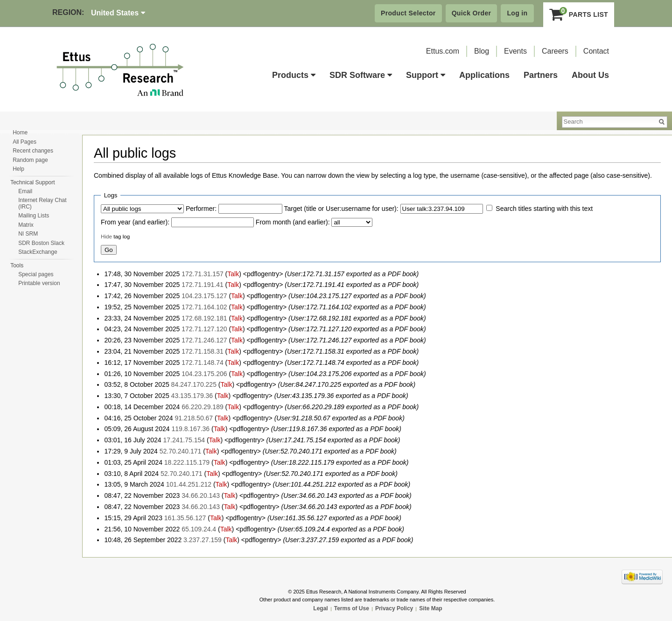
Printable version (39, 283)
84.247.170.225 (194, 384)
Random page (30, 160)
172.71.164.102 (204, 307)
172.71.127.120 (204, 329)
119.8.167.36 (190, 429)
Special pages (36, 274)
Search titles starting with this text (544, 209)
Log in (517, 13)
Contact (596, 51)
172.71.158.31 (203, 351)
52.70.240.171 (181, 451)
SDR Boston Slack (41, 243)
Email (25, 191)
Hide (106, 236)
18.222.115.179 (187, 462)
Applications (484, 75)
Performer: (201, 209)
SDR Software (361, 75)
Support (426, 75)
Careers (555, 51)
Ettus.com (443, 51)
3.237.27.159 (203, 540)
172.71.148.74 (203, 363)
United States (118, 13)
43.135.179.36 (192, 396)
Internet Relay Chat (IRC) (42, 203)
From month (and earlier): (293, 222)
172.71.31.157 (203, 274)
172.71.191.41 (203, 285)
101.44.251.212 (189, 484)
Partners (541, 75)
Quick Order (472, 13)
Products (294, 75)
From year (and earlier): (135, 222)
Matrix (26, 225)
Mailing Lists (34, 216)
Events (515, 51)
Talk (233, 274)
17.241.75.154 (184, 440)
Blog (482, 51)
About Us (590, 75)
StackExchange (38, 252)
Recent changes (33, 151)
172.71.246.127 (204, 340)
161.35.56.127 (185, 518)
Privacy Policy (394, 608)
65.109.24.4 (199, 529)
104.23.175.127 (204, 296)
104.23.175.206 (204, 374)
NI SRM (28, 234)
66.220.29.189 (203, 407)
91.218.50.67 (194, 418)
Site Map (430, 608)
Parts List (579, 14)
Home (20, 133)
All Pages (24, 142)
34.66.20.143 (201, 495)
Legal (320, 608)
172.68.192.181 (204, 318)
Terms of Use (352, 608)
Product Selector (408, 13)
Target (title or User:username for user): (341, 209)
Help (18, 169)
